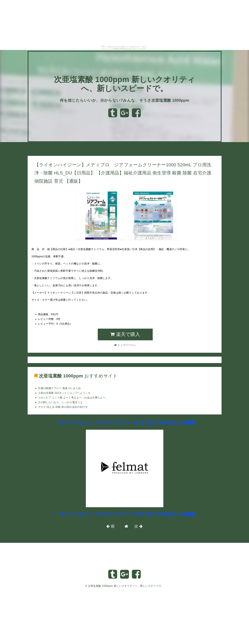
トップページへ (38, 151)
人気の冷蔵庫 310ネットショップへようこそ (64, 393)
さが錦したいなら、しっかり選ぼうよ (60, 402)
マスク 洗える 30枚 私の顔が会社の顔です (63, 407)
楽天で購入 (125, 334)
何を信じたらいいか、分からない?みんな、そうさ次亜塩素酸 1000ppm (125, 100)
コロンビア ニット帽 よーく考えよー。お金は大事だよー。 (73, 398)
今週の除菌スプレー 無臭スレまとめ (59, 388)
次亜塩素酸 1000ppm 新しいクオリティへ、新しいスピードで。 (126, 586)
